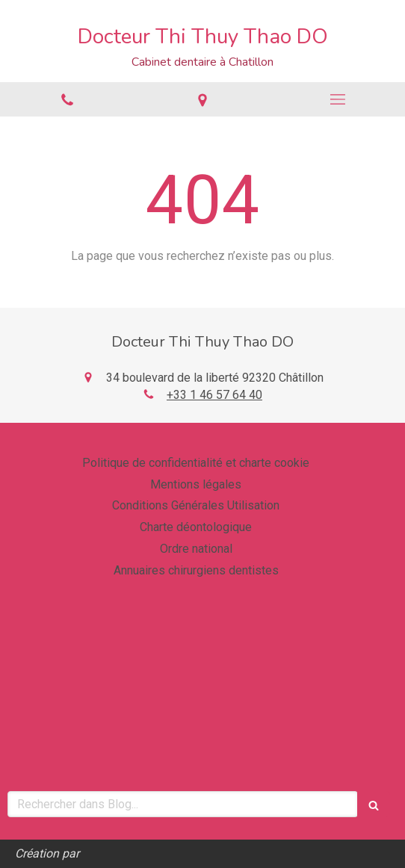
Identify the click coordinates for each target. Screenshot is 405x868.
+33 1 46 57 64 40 (214, 395)
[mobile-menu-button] (337, 99)
